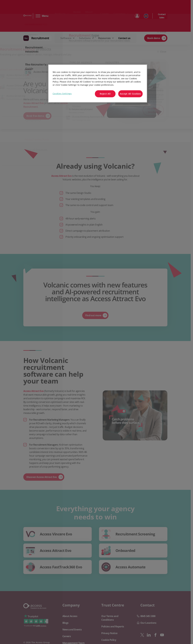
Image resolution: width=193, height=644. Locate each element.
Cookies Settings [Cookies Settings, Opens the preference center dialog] (62, 94)
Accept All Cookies (130, 94)
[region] (98, 83)
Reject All (105, 94)
